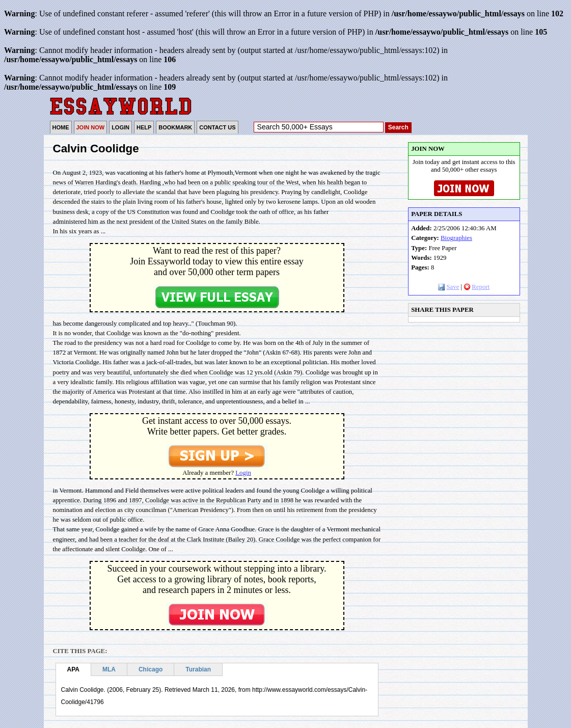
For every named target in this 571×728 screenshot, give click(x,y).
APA (73, 669)
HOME (61, 127)
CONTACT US (217, 127)
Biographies (456, 238)
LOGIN (120, 127)
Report (477, 287)
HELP (144, 127)
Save (448, 287)
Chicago (151, 669)
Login (243, 473)
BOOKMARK (175, 127)
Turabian (198, 669)
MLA (109, 669)
